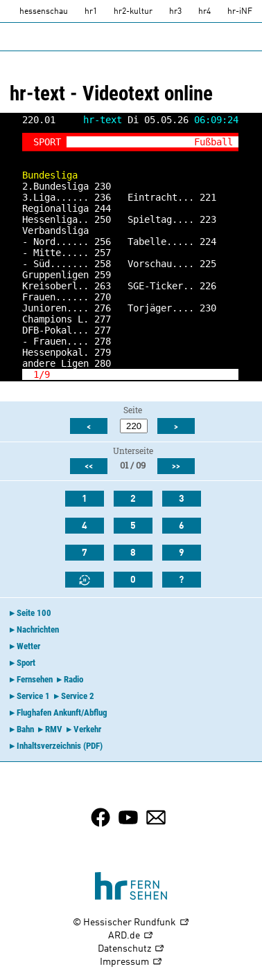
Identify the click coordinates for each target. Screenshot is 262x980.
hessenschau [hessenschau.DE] (44, 12)
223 (208, 219)
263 (103, 286)
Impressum (131, 962)
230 (103, 186)
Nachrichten (38, 629)
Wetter (28, 646)
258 (103, 264)
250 (103, 219)
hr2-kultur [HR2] (133, 12)
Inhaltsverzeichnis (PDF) (60, 746)
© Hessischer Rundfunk (131, 923)
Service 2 (78, 696)
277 (103, 319)
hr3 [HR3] (175, 12)
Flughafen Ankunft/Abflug (62, 713)
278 (103, 341)
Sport (26, 663)
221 (208, 197)
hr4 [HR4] (204, 12)
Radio (73, 679)
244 (103, 208)
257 (103, 253)
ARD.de (131, 936)
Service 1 (33, 696)
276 (103, 308)
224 (208, 242)
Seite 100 (34, 613)
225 (208, 264)
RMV (54, 729)
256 (103, 242)
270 (103, 297)
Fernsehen (35, 679)
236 (103, 197)
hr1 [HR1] (91, 12)
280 (103, 363)
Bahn (25, 729)
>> (176, 466)
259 (103, 275)
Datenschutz (131, 949)
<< (89, 466)
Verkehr (87, 729)
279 (103, 352)
